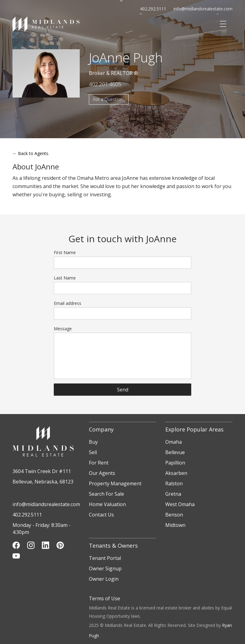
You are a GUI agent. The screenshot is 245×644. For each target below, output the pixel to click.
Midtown (175, 525)
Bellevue (175, 452)
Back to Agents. (31, 153)
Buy (93, 442)
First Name (65, 252)
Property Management (115, 483)
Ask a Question (108, 99)
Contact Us (101, 515)
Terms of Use (104, 598)
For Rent (99, 463)
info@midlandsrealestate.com (203, 9)
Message (63, 329)
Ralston (174, 483)
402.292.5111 (153, 9)
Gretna (173, 494)
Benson (174, 515)
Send (123, 390)
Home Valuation (107, 504)
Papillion (175, 463)
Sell (93, 452)
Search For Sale (106, 494)
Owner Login (104, 579)
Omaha (174, 442)
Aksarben (176, 473)
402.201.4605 (105, 84)
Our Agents (102, 473)
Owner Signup (105, 568)
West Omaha (180, 504)
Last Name (65, 278)
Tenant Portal (105, 558)
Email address (68, 303)
